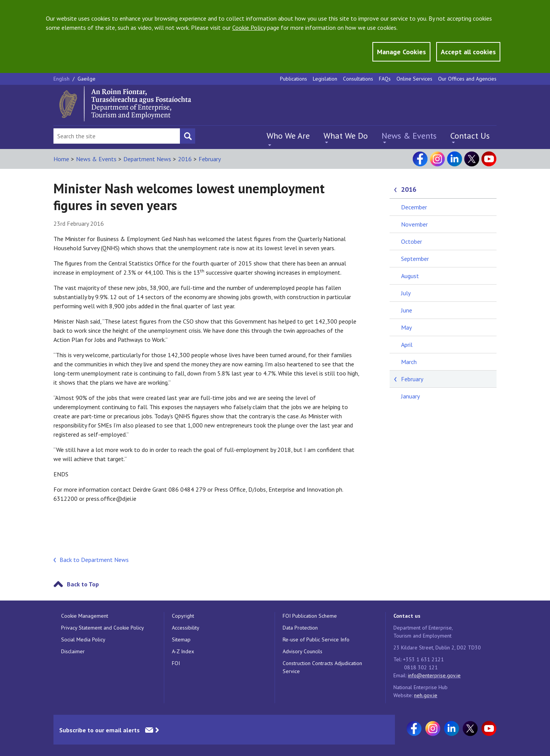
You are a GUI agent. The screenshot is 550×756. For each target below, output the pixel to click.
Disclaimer (73, 651)
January (410, 396)
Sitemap (181, 639)
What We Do (346, 136)
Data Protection (300, 628)
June (407, 310)
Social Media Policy (83, 639)
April (407, 345)
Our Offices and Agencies (467, 79)
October (412, 241)
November (414, 224)
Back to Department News (94, 560)
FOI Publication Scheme (310, 616)
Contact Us (470, 136)
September (415, 259)
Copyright (183, 616)
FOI (176, 663)
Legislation (325, 79)
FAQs (385, 79)
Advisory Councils (302, 651)
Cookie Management (85, 616)
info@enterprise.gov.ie (434, 675)
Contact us (407, 616)
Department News (147, 159)
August (410, 276)
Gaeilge (87, 79)
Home (61, 159)
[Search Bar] (117, 136)
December (414, 207)
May (406, 327)
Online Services (414, 79)
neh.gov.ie (426, 695)
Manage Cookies (401, 52)
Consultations (358, 79)
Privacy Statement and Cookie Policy (103, 628)
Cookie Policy (249, 28)
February (210, 159)
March (409, 362)
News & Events (409, 136)
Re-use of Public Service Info (316, 639)
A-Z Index (183, 651)
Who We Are (288, 136)
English (62, 79)
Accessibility (186, 628)
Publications (294, 79)
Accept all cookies (468, 52)
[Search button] (188, 136)
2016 (185, 159)
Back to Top (83, 584)
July (406, 293)
